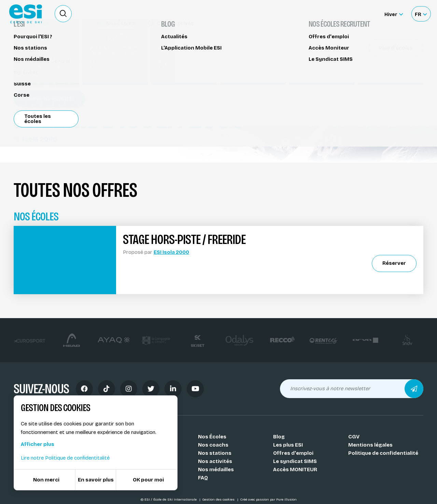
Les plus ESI (288, 445)
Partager (372, 79)
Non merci (46, 480)
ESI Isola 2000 (171, 252)
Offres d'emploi (293, 453)
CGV (354, 437)
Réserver (372, 60)
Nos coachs (213, 445)
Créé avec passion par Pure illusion (268, 500)
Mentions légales (370, 445)
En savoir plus (96, 480)
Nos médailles (216, 469)
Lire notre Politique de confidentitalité (65, 458)
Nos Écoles (212, 437)
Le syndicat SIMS (295, 461)
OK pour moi (148, 480)
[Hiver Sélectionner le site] (394, 14)
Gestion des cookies (219, 500)
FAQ (203, 478)
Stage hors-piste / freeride (52, 47)
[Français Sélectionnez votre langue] (421, 14)
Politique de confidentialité (383, 453)
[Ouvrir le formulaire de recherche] (63, 14)
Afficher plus (38, 444)
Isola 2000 (36, 139)
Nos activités (215, 461)
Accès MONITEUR (295, 469)
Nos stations (215, 453)
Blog (279, 437)
